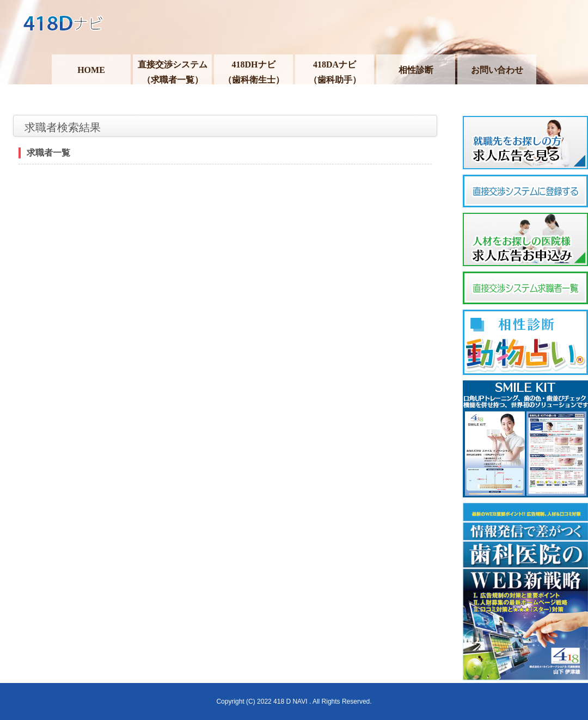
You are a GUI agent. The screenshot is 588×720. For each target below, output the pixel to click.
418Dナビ (294, 27)
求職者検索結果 (63, 127)
